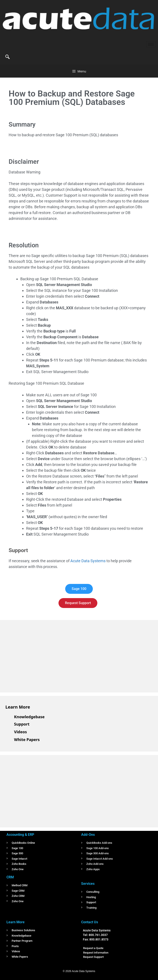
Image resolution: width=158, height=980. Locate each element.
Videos (21, 732)
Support (22, 724)
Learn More (18, 707)
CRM (10, 877)
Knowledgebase (29, 717)
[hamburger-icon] (151, 44)
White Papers (27, 740)
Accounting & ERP (20, 835)
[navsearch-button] (8, 57)
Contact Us (90, 922)
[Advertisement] (38, 655)
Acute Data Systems (88, 561)
